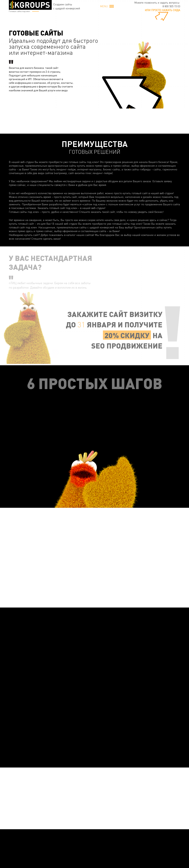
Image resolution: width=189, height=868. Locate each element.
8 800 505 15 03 (171, 6)
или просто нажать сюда (162, 10)
